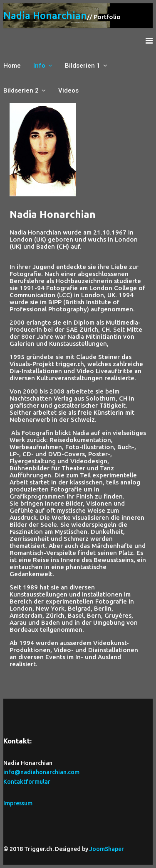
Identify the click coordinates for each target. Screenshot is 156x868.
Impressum (18, 803)
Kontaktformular (27, 782)
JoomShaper (107, 849)
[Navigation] (149, 41)
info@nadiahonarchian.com (41, 772)
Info (39, 66)
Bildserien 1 (83, 66)
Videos (68, 90)
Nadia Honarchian (45, 16)
